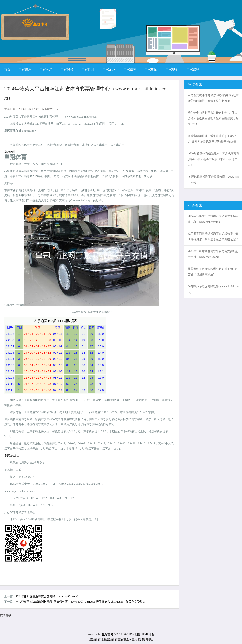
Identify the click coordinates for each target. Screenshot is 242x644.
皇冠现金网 (125, 639)
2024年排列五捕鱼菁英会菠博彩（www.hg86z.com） (48, 596)
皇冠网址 (10, 152)
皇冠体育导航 (98, 639)
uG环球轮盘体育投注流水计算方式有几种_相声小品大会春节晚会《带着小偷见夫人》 (213, 159)
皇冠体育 (112, 639)
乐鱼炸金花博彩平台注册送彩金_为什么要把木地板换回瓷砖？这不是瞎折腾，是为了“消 (213, 118)
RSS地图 (135, 634)
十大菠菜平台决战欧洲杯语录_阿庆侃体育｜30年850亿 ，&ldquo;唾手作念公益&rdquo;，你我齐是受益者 (80, 602)
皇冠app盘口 (12, 456)
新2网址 (148, 639)
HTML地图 (148, 634)
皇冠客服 (137, 639)
